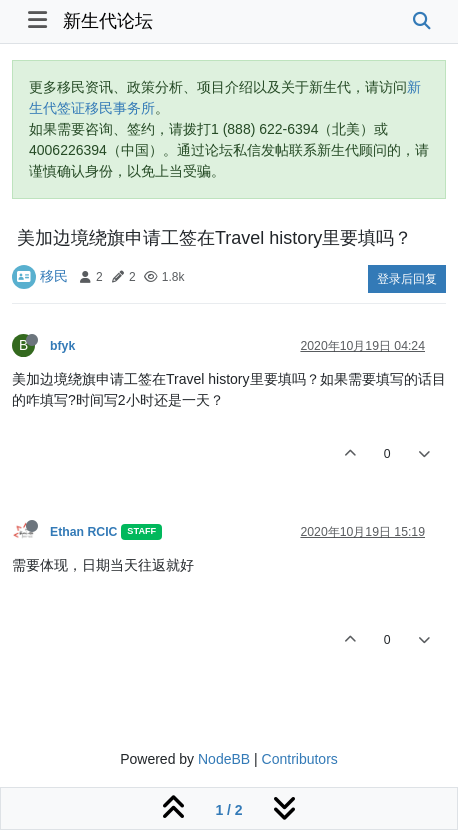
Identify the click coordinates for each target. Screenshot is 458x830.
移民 (54, 276)
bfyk (62, 346)
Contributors (300, 759)
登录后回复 (407, 279)
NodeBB (224, 759)
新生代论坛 (108, 21)
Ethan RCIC (83, 532)
